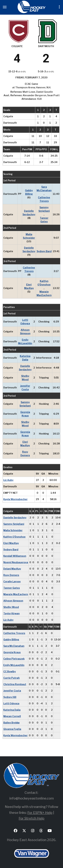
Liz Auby (8, 480)
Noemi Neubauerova (16, 562)
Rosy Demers (25, 454)
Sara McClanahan (44, 189)
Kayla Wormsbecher (15, 499)
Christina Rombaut (15, 684)
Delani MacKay (12, 569)
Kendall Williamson (15, 556)
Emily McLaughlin (25, 341)
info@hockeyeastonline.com (32, 798)
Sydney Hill (10, 697)
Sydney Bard (44, 251)
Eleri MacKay (29, 286)
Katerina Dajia (25, 358)
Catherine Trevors (44, 199)
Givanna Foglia (12, 729)
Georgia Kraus (25, 414)
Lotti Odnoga (25, 322)
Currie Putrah (12, 678)
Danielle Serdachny (29, 213)
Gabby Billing (29, 192)
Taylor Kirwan (12, 613)
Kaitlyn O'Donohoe (44, 283)
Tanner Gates (44, 220)
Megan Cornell (12, 716)
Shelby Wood (25, 378)
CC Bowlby (10, 671)
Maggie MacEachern (44, 293)
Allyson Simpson (25, 332)
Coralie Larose (12, 581)
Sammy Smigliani (44, 209)
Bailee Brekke (12, 723)
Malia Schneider (29, 236)
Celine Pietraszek (14, 659)
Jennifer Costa (25, 388)
